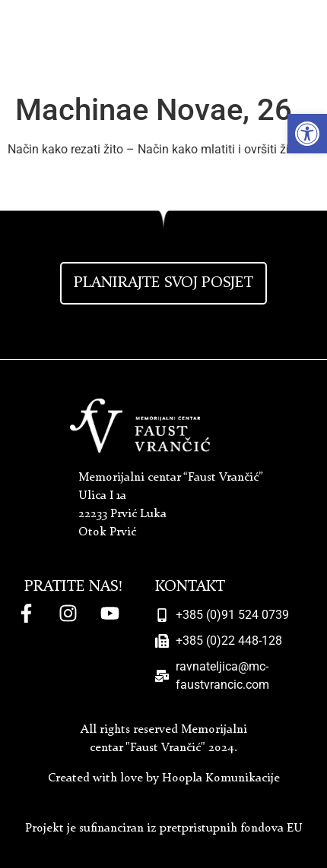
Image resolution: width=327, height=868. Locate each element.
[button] (307, 134)
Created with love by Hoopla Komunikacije (164, 778)
